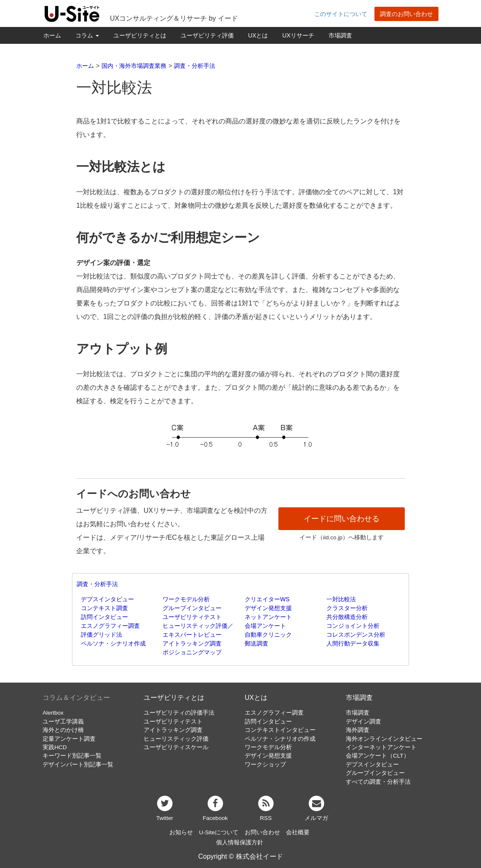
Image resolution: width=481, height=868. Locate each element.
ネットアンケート (268, 617)
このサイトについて (341, 14)
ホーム (52, 35)
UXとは (258, 35)
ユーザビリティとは (140, 35)
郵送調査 (257, 643)
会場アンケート (265, 626)
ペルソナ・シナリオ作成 (113, 643)
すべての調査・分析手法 (378, 782)
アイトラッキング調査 (192, 643)
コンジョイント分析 (353, 626)
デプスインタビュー (107, 599)
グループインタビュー (192, 608)
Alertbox (53, 713)
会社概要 (298, 832)
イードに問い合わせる (342, 519)
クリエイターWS (267, 599)
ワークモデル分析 (186, 599)
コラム (87, 35)
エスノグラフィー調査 (110, 626)
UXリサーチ (298, 35)
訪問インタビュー (104, 617)
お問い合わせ (262, 832)
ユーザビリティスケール (176, 747)
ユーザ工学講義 (63, 722)
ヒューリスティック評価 (176, 739)
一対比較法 (341, 599)
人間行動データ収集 (353, 643)
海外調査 (358, 730)
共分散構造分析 (347, 617)
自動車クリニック (268, 635)
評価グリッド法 (102, 635)
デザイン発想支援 (268, 608)
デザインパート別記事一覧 (78, 765)
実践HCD (55, 747)
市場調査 (340, 35)
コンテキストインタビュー (280, 730)
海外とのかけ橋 (63, 730)
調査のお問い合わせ (406, 14)
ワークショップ (265, 765)
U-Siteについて (219, 832)
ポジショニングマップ (192, 652)
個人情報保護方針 (240, 843)
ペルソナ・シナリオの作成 (280, 739)
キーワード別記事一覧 (72, 756)
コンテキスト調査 (104, 608)
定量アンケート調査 (69, 739)
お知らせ (181, 832)
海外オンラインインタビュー (384, 739)
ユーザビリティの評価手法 (179, 713)
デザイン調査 (363, 722)
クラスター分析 (347, 608)
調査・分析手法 (97, 584)
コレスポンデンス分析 (356, 635)
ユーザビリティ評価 (207, 35)
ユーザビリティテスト (192, 617)
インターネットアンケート (381, 747)
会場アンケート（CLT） (378, 756)
